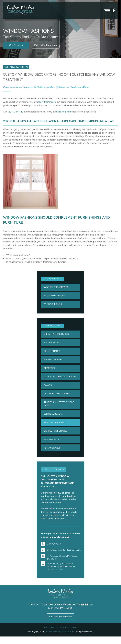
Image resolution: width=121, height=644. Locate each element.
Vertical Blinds (54, 420)
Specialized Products (57, 335)
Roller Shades (53, 352)
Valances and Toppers (58, 399)
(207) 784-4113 (16, 112)
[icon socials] (114, 11)
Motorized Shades (55, 296)
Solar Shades (52, 344)
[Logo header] (20, 11)
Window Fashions (55, 429)
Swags (48, 390)
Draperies (50, 370)
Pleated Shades (54, 361)
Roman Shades (53, 455)
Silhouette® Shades (56, 437)
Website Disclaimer (68, 635)
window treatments (46, 102)
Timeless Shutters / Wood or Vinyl (60, 410)
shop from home (64, 112)
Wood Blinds (52, 446)
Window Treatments (57, 287)
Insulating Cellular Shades (56, 380)
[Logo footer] (61, 601)
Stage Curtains (53, 305)
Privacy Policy (50, 635)
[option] (60, 29)
